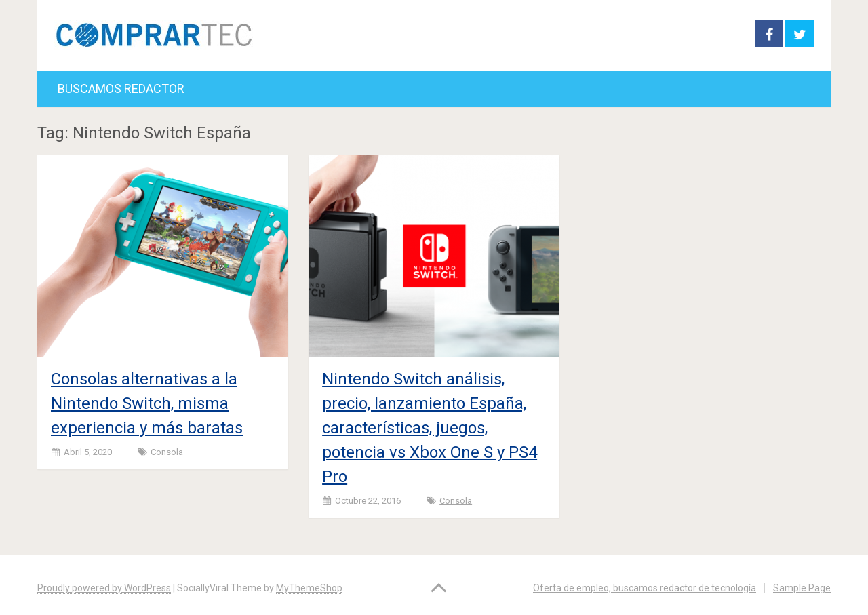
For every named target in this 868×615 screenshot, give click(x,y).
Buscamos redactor (121, 88)
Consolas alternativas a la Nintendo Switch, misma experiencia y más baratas (147, 403)
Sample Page (802, 588)
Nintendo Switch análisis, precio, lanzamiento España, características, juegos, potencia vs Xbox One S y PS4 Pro (430, 428)
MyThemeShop (309, 588)
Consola (167, 452)
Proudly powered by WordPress (104, 588)
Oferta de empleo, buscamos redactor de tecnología (645, 588)
